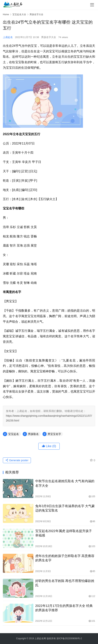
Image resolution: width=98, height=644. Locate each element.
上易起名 (8, 37)
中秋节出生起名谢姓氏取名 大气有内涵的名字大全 (65, 483)
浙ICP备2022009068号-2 (69, 638)
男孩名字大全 (49, 37)
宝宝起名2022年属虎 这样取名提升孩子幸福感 (64, 533)
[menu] (92, 5)
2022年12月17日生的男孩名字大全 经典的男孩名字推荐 (64, 608)
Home (6, 14)
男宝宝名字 (54, 434)
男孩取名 (33, 434)
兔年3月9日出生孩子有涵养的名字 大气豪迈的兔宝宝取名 (65, 508)
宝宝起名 (14, 434)
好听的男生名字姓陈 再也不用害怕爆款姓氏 (65, 583)
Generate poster (17, 460)
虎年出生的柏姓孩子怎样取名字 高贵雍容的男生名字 (65, 558)
